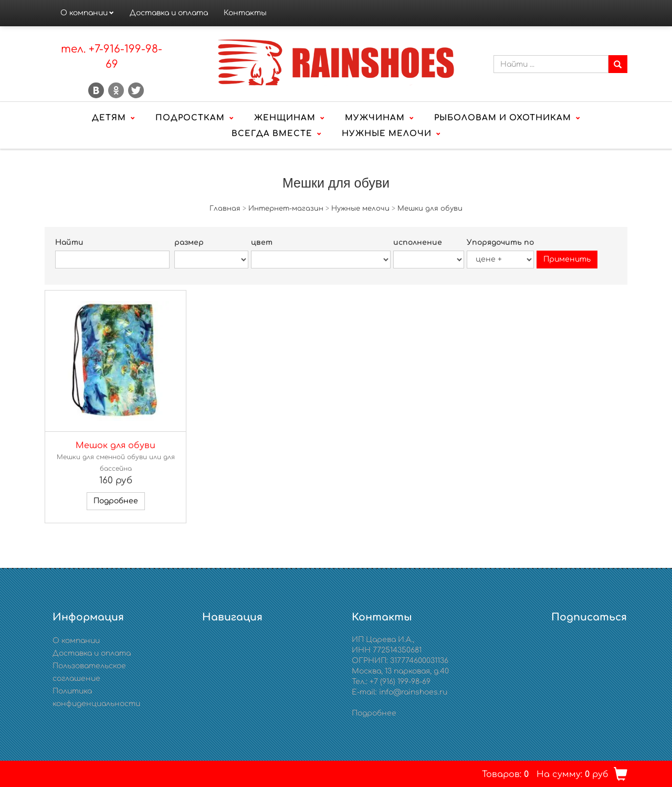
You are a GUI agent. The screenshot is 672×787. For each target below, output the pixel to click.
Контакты (245, 13)
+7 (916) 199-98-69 (400, 682)
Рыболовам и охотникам (503, 118)
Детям (109, 118)
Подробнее (116, 501)
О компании (84, 13)
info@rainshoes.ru (413, 692)
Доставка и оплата (169, 13)
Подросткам (190, 118)
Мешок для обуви (115, 446)
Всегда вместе (272, 134)
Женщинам (285, 118)
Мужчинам (375, 118)
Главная (225, 209)
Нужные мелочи (387, 134)
